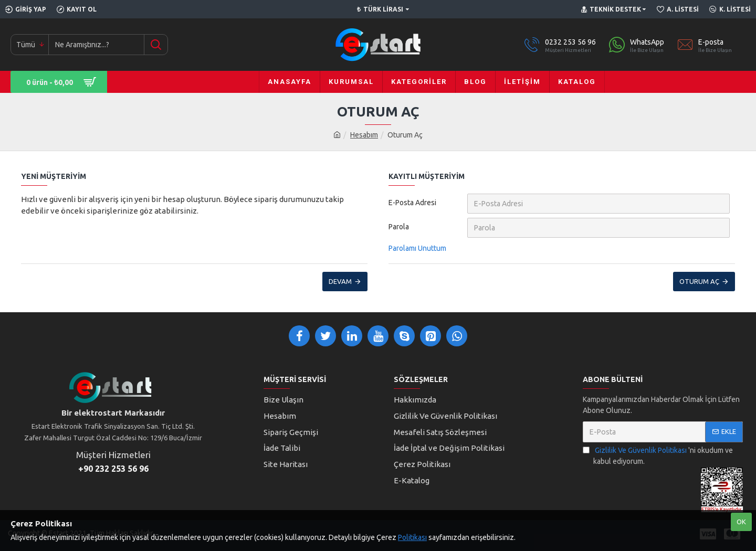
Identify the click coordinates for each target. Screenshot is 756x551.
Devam (340, 281)
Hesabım (364, 135)
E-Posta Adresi (412, 203)
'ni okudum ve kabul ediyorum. (658, 455)
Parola (399, 227)
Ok (741, 522)
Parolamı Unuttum (417, 248)
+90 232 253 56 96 (113, 469)
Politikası (412, 537)
